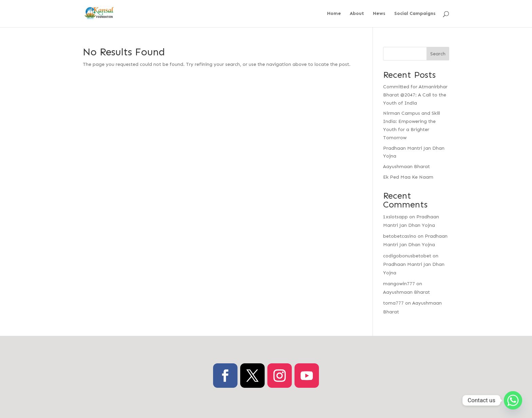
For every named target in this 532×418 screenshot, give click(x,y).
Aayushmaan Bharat (406, 167)
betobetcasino (400, 236)
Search (438, 54)
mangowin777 (399, 284)
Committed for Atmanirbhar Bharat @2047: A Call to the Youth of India (415, 95)
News (379, 14)
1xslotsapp (395, 217)
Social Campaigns (415, 14)
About (357, 14)
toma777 (393, 303)
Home (334, 14)
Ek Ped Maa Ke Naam (408, 177)
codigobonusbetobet (407, 256)
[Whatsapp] (513, 400)
